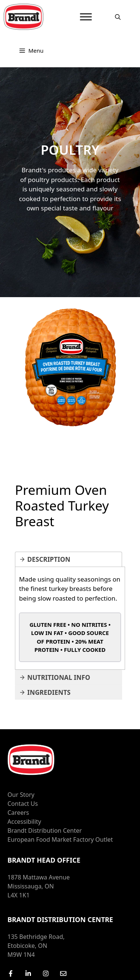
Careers (18, 813)
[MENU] (86, 17)
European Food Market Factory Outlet (60, 839)
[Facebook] (11, 973)
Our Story (21, 795)
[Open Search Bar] (118, 17)
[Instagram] (46, 973)
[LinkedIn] (28, 973)
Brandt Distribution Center (45, 830)
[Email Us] (63, 973)
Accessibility (24, 822)
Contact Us (23, 804)
